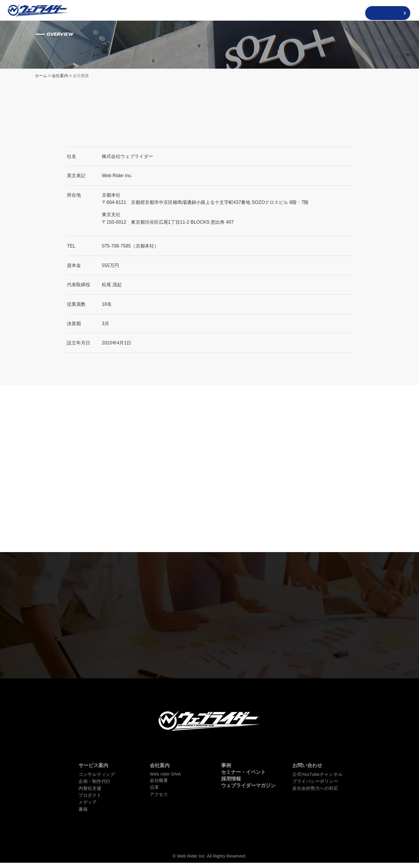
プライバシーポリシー (314, 788)
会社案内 (60, 77)
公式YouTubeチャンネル (316, 781)
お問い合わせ (307, 772)
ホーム (41, 77)
